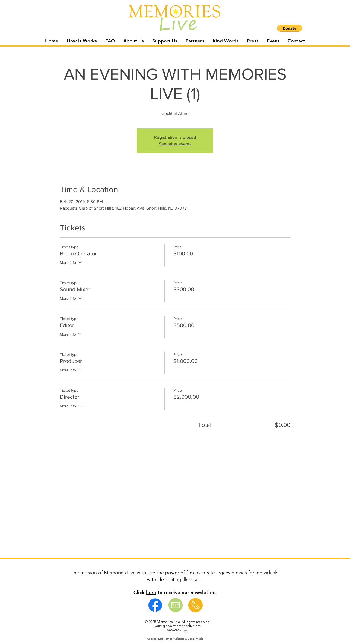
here (151, 592)
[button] (290, 28)
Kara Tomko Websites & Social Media (180, 639)
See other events (175, 144)
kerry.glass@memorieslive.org (178, 626)
